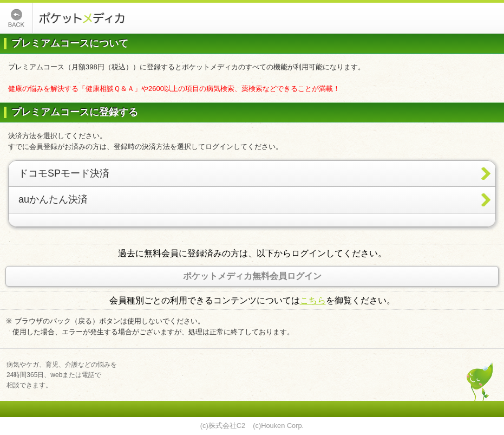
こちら (313, 300)
